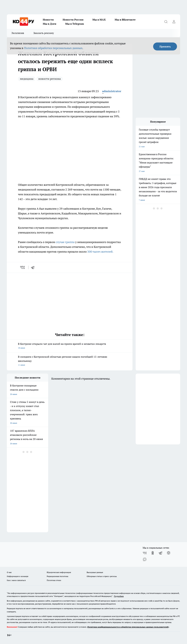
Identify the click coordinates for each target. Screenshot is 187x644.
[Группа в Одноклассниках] (153, 553)
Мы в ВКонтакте (125, 20)
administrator (112, 91)
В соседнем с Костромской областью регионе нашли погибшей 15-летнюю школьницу (70, 361)
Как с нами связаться (16, 580)
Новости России (73, 20)
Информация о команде (18, 576)
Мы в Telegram (75, 24)
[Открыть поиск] (166, 22)
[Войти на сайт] (174, 22)
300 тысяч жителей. (100, 252)
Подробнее (119, 596)
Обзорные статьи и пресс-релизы (102, 576)
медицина (27, 79)
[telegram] (34, 267)
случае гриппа (65, 242)
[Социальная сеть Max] (145, 559)
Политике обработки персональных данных (53, 48)
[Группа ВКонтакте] (145, 553)
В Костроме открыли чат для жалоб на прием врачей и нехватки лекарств (70, 346)
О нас (9, 572)
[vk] (23, 267)
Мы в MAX (99, 20)
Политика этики (54, 580)
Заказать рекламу (44, 33)
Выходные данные (95, 572)
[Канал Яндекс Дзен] (169, 553)
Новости (48, 20)
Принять (165, 46)
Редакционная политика (57, 576)
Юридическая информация (59, 572)
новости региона (50, 79)
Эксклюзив (18, 33)
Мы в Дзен (50, 24)
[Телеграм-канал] (161, 553)
